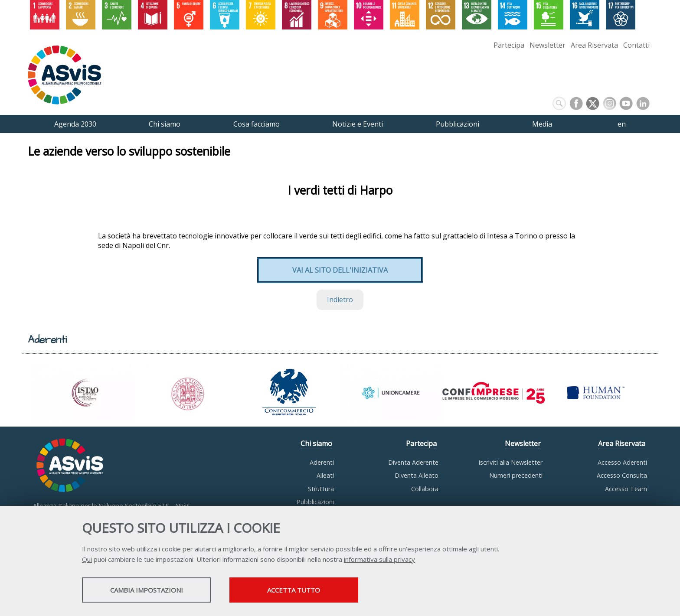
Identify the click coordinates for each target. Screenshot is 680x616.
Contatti (636, 45)
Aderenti (322, 462)
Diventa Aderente (413, 462)
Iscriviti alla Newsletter (510, 462)
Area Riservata (594, 45)
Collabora (425, 489)
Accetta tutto (307, 590)
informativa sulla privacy (379, 560)
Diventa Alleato (417, 475)
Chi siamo (316, 443)
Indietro (340, 300)
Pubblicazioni (315, 502)
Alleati (325, 475)
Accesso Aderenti (622, 462)
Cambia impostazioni (150, 590)
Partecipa (509, 45)
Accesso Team (626, 489)
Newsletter (548, 45)
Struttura (321, 489)
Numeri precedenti (516, 475)
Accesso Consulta (622, 475)
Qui (87, 560)
